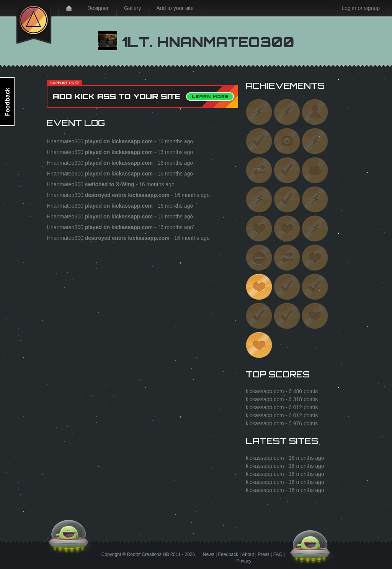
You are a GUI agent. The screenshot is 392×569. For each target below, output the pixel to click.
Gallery (132, 8)
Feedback (228, 554)
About (248, 554)
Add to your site (175, 8)
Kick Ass (34, 22)
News (209, 554)
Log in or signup (361, 8)
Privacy (244, 561)
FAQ (278, 554)
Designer (98, 8)
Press (264, 554)
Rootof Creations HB (148, 554)
